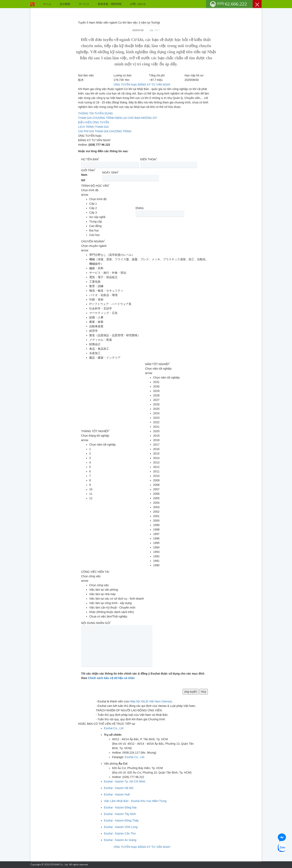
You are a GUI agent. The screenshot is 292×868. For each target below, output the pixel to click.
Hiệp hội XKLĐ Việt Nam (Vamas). (151, 701)
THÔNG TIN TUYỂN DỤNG (96, 113)
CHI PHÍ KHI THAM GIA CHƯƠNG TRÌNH (105, 131)
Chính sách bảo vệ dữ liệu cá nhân (111, 678)
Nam (84, 175)
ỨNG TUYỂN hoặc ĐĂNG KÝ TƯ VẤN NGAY (142, 85)
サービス (84, 4)
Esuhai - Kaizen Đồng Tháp (121, 820)
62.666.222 (232, 4)
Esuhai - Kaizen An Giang (120, 840)
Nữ (83, 180)
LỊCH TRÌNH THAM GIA (93, 127)
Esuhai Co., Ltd (114, 728)
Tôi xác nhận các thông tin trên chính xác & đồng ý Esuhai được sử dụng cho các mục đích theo (143, 676)
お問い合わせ (138, 4)
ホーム (47, 4)
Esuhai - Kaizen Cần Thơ (120, 833)
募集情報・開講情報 (110, 4)
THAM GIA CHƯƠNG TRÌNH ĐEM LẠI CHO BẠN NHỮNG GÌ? (118, 118)
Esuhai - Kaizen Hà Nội (119, 788)
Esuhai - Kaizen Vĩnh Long (121, 827)
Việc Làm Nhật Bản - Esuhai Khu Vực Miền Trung (135, 801)
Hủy (204, 692)
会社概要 (65, 4)
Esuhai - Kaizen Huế (117, 794)
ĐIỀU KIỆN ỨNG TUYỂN (94, 122)
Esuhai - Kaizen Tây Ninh (120, 814)
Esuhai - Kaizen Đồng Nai (120, 807)
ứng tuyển (191, 692)
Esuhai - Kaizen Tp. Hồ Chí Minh (125, 781)
